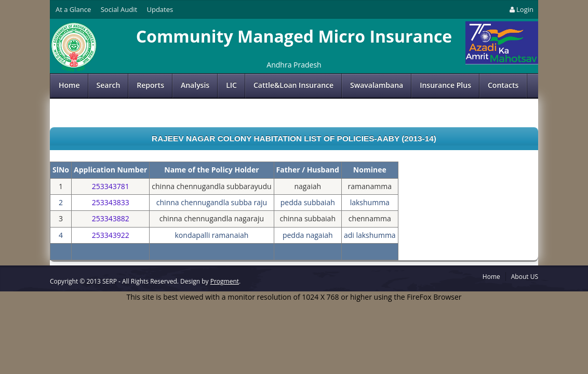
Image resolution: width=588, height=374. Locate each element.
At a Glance (73, 9)
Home (69, 85)
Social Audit (119, 9)
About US (525, 277)
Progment (225, 281)
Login (521, 9)
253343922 (111, 235)
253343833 (111, 202)
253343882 (111, 218)
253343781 (111, 186)
